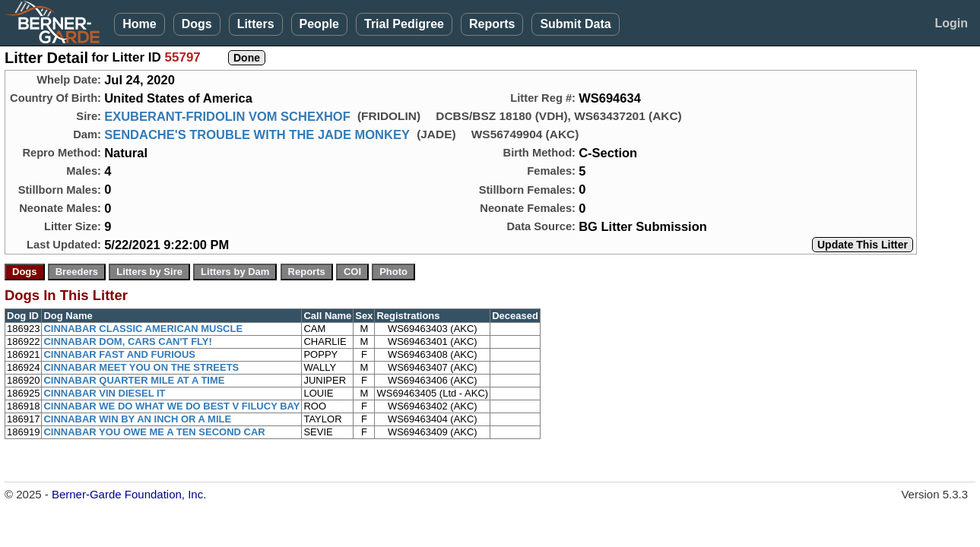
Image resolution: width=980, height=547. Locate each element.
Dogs (197, 24)
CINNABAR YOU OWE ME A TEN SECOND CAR (154, 432)
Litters (256, 24)
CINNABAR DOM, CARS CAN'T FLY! (127, 341)
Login (951, 23)
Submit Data (575, 24)
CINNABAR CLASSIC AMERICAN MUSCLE (143, 329)
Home (139, 24)
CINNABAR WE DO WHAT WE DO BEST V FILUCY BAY (171, 406)
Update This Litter (863, 245)
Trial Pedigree (404, 24)
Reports (492, 24)
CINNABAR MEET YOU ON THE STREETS (141, 367)
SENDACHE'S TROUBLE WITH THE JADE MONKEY (257, 134)
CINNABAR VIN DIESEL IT (104, 393)
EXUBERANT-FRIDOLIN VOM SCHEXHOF (227, 116)
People (319, 24)
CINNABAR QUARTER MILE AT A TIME (134, 380)
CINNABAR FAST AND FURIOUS (119, 354)
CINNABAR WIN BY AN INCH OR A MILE (137, 419)
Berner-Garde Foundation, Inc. (129, 494)
